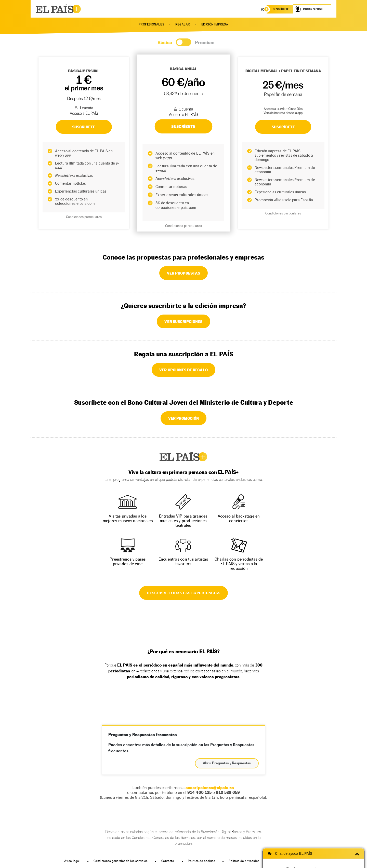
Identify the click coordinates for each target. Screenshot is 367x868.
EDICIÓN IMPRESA (215, 24)
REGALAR (183, 24)
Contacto (168, 861)
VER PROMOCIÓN (184, 418)
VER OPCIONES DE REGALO (183, 370)
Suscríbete (283, 127)
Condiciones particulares (84, 217)
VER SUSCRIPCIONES (183, 321)
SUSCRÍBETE (84, 127)
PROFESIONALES (151, 24)
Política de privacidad (244, 861)
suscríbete (281, 9)
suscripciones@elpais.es (210, 788)
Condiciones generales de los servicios (121, 861)
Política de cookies (201, 861)
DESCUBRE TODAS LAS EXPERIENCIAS (183, 593)
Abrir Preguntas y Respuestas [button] (227, 763)
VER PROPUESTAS (183, 273)
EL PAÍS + (183, 457)
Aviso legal (72, 861)
